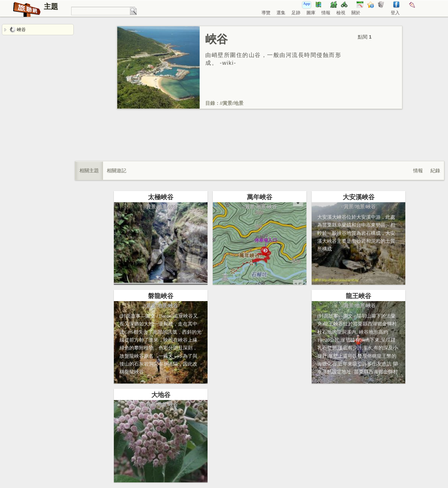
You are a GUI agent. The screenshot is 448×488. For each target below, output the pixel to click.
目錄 (210, 103)
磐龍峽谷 (161, 296)
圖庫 (311, 13)
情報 (326, 13)
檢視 (341, 13)
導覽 (266, 13)
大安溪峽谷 (359, 197)
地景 (239, 103)
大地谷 (161, 395)
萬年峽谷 (260, 197)
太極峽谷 (161, 197)
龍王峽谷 (358, 296)
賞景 (227, 103)
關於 (356, 13)
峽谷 (18, 30)
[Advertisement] (260, 143)
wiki (228, 63)
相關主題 (89, 171)
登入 (395, 13)
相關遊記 (116, 171)
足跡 (296, 13)
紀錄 (435, 171)
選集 (281, 13)
